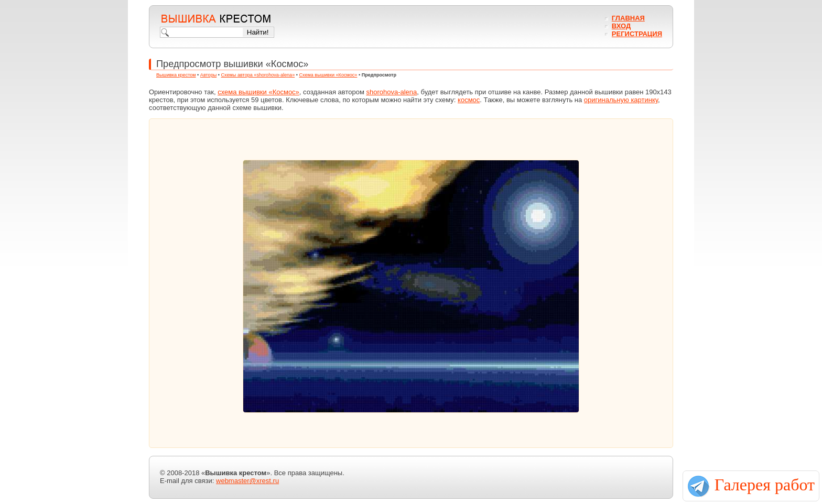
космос (469, 100)
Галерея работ (765, 485)
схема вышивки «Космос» (258, 92)
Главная (628, 18)
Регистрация (637, 34)
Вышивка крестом (176, 75)
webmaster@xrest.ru (247, 481)
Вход (621, 26)
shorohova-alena (391, 92)
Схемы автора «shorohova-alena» (258, 75)
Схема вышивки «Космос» (328, 75)
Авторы (208, 75)
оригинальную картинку (621, 100)
